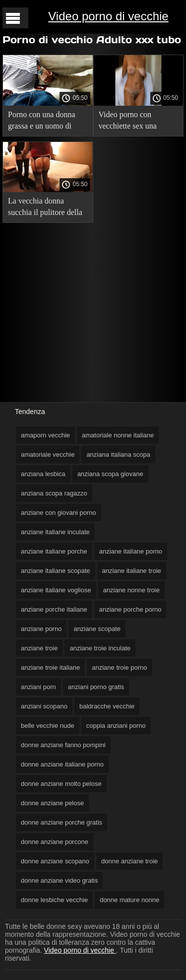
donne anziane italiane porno (62, 764)
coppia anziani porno (116, 726)
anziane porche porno (130, 609)
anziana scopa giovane (110, 474)
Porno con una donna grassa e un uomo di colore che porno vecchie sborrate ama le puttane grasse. (48, 122)
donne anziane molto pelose (61, 784)
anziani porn (38, 687)
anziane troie (39, 648)
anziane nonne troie (131, 590)
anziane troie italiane (50, 667)
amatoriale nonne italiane (118, 435)
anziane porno (41, 629)
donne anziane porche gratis (62, 822)
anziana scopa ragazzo (54, 493)
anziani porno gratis (96, 687)
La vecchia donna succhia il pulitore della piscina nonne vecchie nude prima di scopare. (45, 208)
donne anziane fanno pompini (63, 745)
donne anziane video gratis (59, 880)
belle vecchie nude (48, 726)
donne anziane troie (129, 861)
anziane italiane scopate (56, 571)
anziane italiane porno (131, 551)
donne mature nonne (129, 900)
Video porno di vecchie (108, 16)
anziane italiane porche (54, 551)
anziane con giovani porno (59, 513)
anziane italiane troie (132, 571)
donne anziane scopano (55, 861)
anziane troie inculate (100, 648)
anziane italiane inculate (55, 532)
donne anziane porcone (55, 842)
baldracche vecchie (107, 706)
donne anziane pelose (52, 803)
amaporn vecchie (45, 435)
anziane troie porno (119, 667)
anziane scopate (97, 629)
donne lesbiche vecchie (54, 900)
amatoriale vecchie (48, 455)
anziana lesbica (43, 474)
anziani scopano (44, 706)
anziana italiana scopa (118, 455)
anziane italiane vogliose (56, 590)
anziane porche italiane (54, 609)
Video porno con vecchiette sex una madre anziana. (128, 122)
